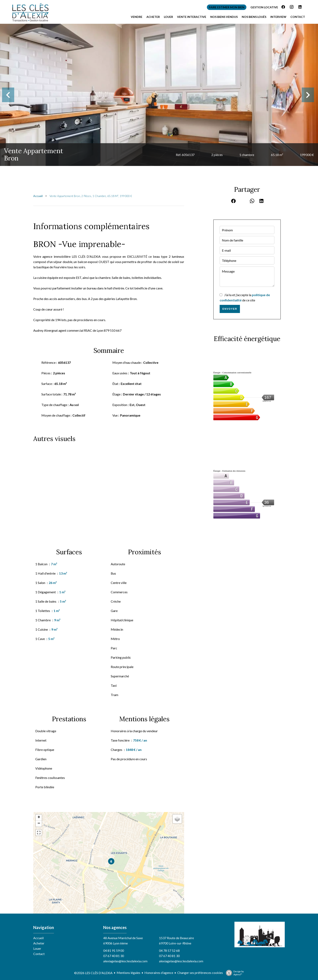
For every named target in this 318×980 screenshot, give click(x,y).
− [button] (39, 824)
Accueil (38, 196)
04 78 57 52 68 (169, 950)
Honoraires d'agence (159, 973)
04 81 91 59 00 (114, 950)
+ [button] (39, 818)
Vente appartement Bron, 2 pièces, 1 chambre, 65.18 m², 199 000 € (91, 196)
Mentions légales (128, 973)
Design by (234, 973)
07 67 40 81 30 (114, 956)
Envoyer (230, 309)
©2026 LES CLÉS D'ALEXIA (93, 973)
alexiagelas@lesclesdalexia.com (125, 961)
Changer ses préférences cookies (200, 973)
